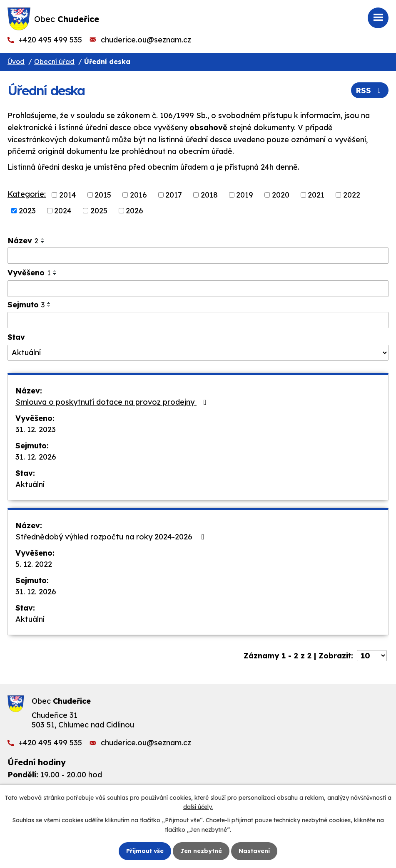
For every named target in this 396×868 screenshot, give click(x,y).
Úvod (16, 62)
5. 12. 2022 (34, 564)
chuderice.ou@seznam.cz (146, 40)
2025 (99, 211)
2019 (245, 195)
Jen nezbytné (201, 851)
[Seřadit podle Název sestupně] (43, 242)
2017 (174, 195)
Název (23, 241)
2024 (63, 211)
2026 (134, 211)
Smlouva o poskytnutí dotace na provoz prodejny (113, 402)
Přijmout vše (145, 851)
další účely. (198, 807)
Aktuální (30, 484)
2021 (316, 195)
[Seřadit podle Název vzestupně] (43, 239)
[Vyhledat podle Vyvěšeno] (198, 289)
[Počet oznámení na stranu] (372, 656)
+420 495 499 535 (50, 40)
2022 (352, 195)
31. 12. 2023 (36, 429)
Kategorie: (27, 194)
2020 (281, 195)
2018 (209, 195)
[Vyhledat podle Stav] (198, 353)
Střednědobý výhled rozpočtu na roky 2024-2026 (112, 537)
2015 (103, 195)
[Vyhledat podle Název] (198, 256)
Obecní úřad (54, 62)
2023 (27, 211)
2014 (68, 195)
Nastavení (254, 851)
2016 (138, 195)
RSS (370, 90)
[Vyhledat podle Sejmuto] (198, 320)
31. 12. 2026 (36, 457)
